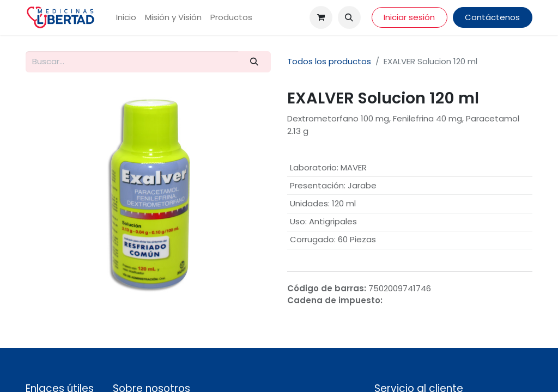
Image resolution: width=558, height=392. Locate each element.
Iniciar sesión (409, 17)
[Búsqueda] (254, 62)
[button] (349, 17)
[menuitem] (126, 18)
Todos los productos (329, 61)
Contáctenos (492, 17)
